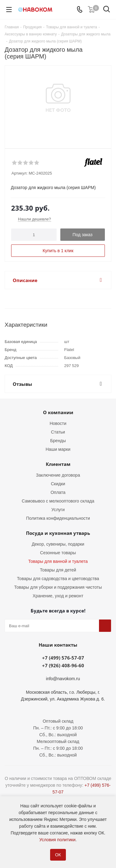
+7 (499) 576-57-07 (63, 658)
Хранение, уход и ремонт (58, 596)
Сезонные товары (58, 553)
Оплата (58, 492)
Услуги (58, 510)
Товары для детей (58, 570)
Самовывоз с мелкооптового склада (58, 501)
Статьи (58, 432)
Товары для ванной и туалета (58, 561)
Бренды (58, 441)
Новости (58, 423)
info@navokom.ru (63, 679)
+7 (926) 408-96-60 (63, 665)
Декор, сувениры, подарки (58, 544)
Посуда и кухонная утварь (58, 533)
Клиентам (58, 464)
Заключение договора (58, 475)
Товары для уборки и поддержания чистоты (58, 587)
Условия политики (57, 840)
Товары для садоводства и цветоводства (58, 579)
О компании (58, 412)
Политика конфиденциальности (58, 518)
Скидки (58, 484)
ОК (58, 855)
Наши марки (58, 449)
